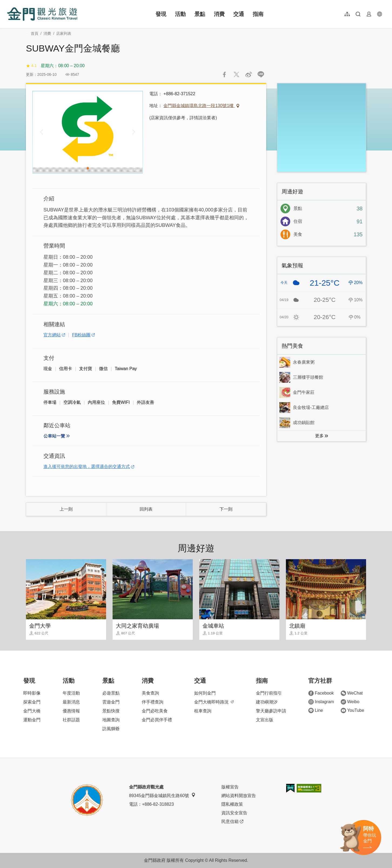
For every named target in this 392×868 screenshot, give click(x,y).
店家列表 (64, 33)
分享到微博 (249, 74)
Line (316, 710)
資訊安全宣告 (234, 813)
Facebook (321, 693)
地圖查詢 (111, 720)
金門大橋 (32, 711)
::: (9, 3)
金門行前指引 (269, 693)
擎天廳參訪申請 (271, 711)
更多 (319, 436)
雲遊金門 (111, 702)
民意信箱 (232, 822)
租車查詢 (203, 711)
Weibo (350, 702)
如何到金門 (205, 693)
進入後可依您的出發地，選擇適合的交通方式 (87, 467)
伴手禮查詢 (153, 702)
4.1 (31, 66)
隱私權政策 (232, 804)
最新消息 (71, 702)
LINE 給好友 (261, 74)
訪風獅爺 (111, 729)
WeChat (352, 693)
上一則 (66, 509)
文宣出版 (265, 720)
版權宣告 (230, 787)
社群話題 (71, 720)
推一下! (236, 74)
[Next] (134, 132)
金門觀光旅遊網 (42, 14)
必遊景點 (111, 693)
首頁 (35, 33)
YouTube (352, 710)
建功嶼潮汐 (267, 702)
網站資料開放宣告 (239, 796)
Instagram (321, 702)
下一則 (226, 509)
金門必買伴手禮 (157, 720)
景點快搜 (111, 711)
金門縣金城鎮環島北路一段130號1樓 (199, 106)
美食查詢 (150, 693)
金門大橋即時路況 (214, 702)
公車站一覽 (54, 436)
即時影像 (32, 693)
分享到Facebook (224, 74)
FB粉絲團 (81, 335)
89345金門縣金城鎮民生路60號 (162, 795)
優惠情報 (71, 711)
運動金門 (32, 720)
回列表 (146, 509)
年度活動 (71, 693)
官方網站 (52, 335)
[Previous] (42, 132)
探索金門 (32, 702)
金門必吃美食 (155, 711)
